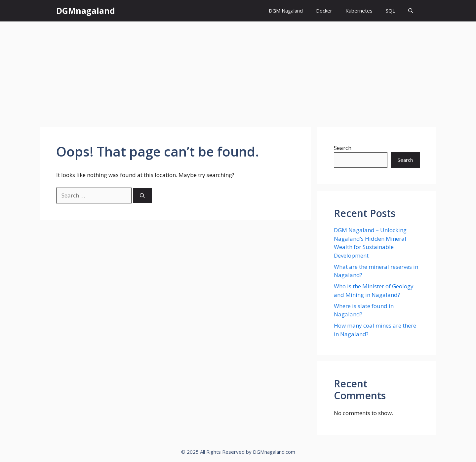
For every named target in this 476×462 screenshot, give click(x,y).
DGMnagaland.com (274, 452)
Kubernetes (359, 11)
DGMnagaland (86, 11)
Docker (324, 11)
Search (343, 148)
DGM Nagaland (286, 11)
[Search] (142, 196)
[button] (411, 11)
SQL (390, 11)
